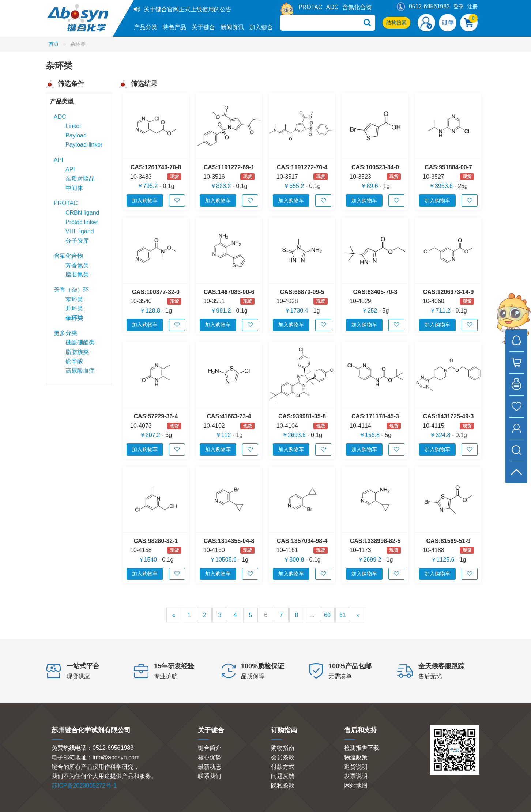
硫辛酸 (74, 361)
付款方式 (283, 767)
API (59, 160)
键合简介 (210, 748)
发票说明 (356, 776)
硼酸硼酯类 (80, 342)
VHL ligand (80, 231)
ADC (332, 7)
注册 (472, 7)
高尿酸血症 (80, 371)
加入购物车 (145, 200)
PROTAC (310, 7)
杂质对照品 (80, 179)
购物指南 (283, 748)
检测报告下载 (362, 748)
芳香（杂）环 (71, 290)
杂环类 (74, 318)
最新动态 (210, 767)
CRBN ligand (82, 213)
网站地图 (356, 785)
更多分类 (65, 333)
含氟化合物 (357, 7)
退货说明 (356, 767)
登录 (459, 7)
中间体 (74, 188)
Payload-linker (84, 145)
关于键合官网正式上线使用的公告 (188, 9)
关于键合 (203, 27)
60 (327, 615)
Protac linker (82, 222)
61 (343, 615)
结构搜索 (396, 23)
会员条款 (283, 757)
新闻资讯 (232, 27)
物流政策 (356, 757)
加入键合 (261, 27)
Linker (74, 126)
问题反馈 (283, 776)
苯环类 (74, 299)
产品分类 (146, 27)
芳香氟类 (77, 265)
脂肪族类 (77, 352)
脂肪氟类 (77, 274)
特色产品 (174, 27)
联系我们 (210, 776)
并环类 (74, 308)
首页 (54, 44)
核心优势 (210, 757)
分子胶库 (77, 241)
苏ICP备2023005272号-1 (84, 785)
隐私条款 (283, 785)
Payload (76, 135)
